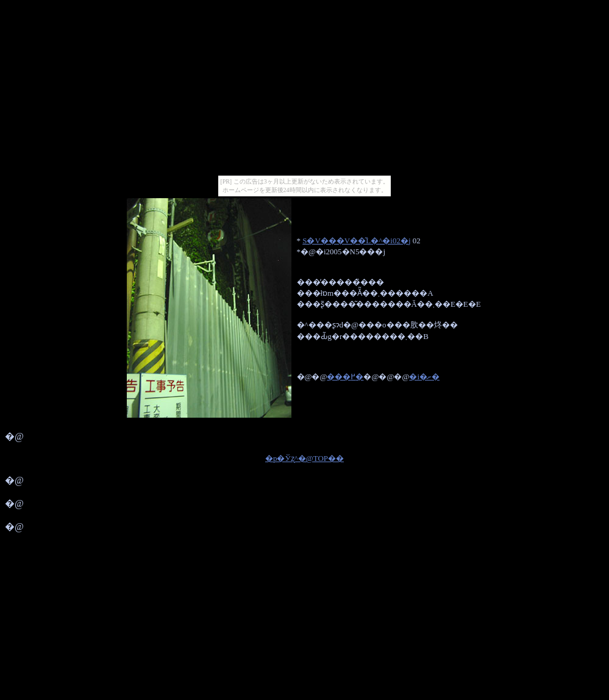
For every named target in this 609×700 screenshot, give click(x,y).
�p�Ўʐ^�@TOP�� (304, 458)
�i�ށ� (424, 377)
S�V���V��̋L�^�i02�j (356, 241)
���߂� (345, 377)
